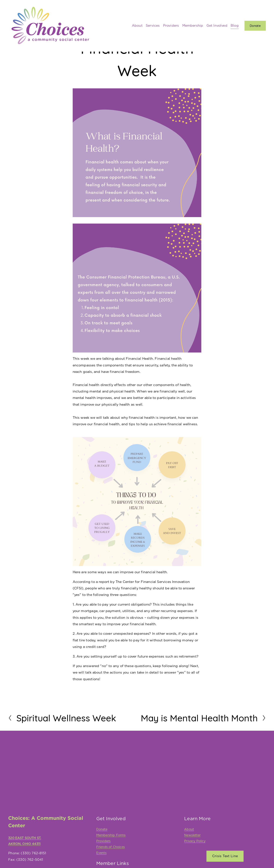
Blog (235, 26)
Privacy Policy (195, 841)
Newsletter (192, 835)
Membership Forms (111, 835)
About (137, 26)
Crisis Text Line (225, 856)
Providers (171, 26)
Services (153, 26)
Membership (193, 26)
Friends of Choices (111, 847)
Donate (255, 26)
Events (101, 853)
